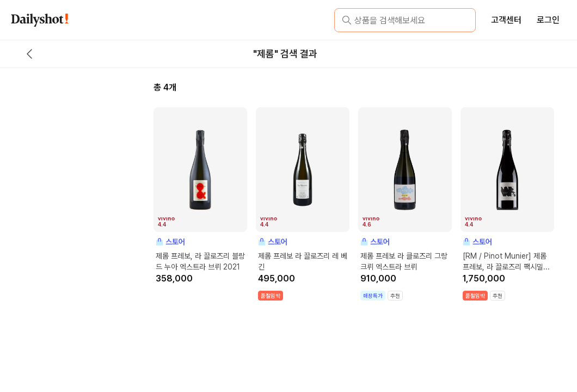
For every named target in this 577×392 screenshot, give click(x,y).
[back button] (29, 54)
